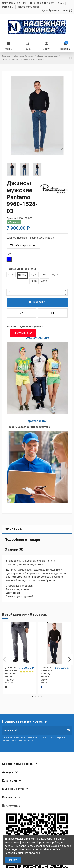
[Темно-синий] (41, 687)
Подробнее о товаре (22, 540)
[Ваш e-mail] (33, 731)
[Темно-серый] (6, 687)
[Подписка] (68, 731)
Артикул (12, 218)
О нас (61, 3)
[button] (32, 697)
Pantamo (13, 326)
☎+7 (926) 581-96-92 (42, 3)
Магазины (8, 7)
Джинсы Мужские (31, 326)
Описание (13, 529)
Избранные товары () (57, 11)
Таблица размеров (23, 245)
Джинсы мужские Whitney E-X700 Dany (46, 674)
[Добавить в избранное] (22, 313)
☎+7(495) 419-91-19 (14, 3)
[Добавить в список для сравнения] (53, 313)
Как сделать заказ (28, 7)
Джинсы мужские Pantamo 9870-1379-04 (11, 674)
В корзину (37, 302)
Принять (13, 860)
